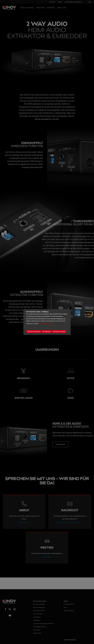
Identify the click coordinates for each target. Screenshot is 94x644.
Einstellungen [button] (47, 332)
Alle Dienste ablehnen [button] (34, 332)
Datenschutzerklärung (47, 324)
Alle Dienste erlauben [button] (59, 332)
